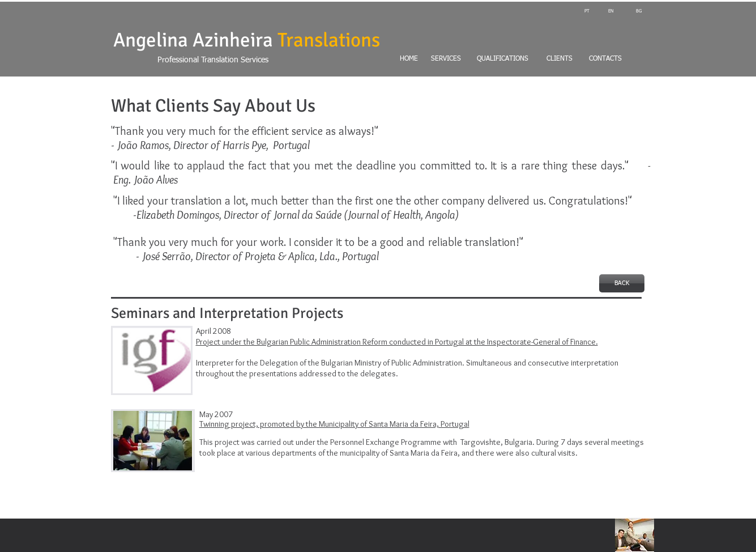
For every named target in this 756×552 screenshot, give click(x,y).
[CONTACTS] (616, 60)
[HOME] (390, 60)
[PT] (587, 11)
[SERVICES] (446, 60)
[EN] (611, 11)
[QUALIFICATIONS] (503, 60)
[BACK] (622, 283)
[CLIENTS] (559, 60)
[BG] (631, 11)
